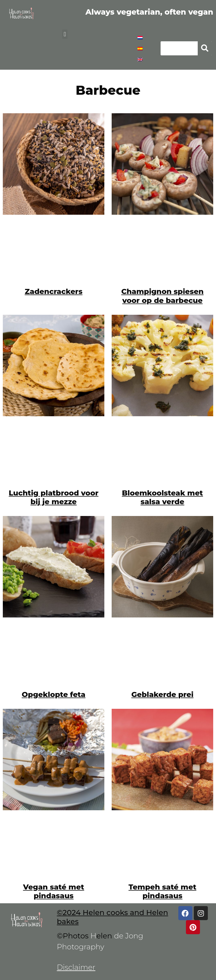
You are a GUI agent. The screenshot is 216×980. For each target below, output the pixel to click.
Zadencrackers (54, 291)
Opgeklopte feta (53, 694)
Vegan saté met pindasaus (54, 891)
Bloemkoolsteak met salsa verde (163, 497)
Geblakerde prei (162, 694)
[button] (65, 34)
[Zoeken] (205, 48)
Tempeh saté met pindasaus (162, 891)
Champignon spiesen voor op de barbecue (162, 296)
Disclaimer (76, 967)
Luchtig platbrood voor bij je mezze (54, 497)
